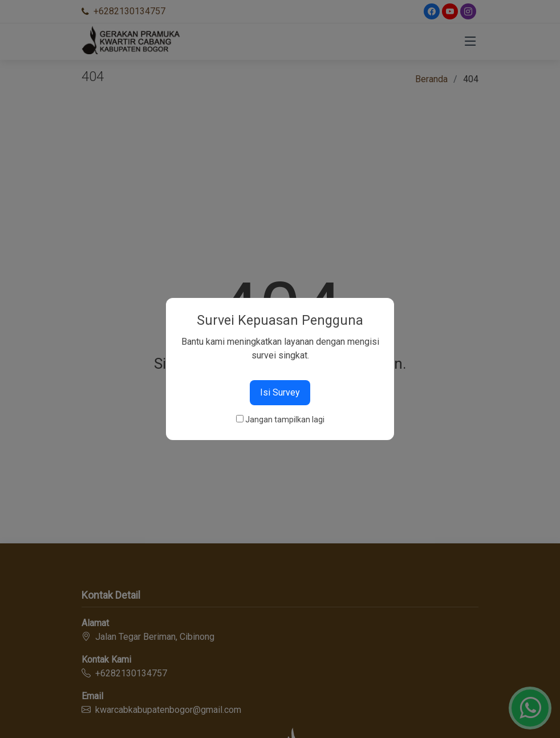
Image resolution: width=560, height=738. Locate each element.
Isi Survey (280, 392)
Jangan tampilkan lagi (285, 420)
